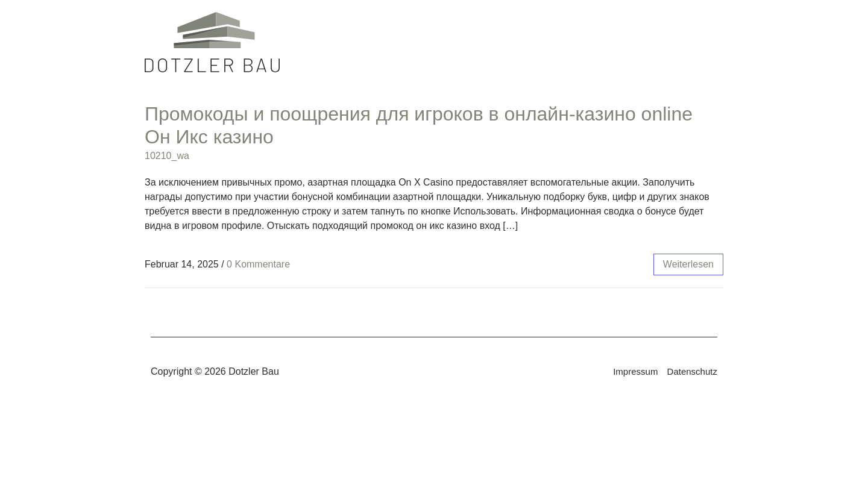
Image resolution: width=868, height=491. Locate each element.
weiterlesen (688, 264)
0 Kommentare (258, 264)
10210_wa (167, 156)
